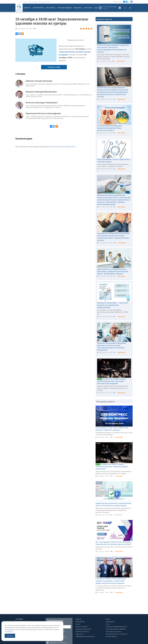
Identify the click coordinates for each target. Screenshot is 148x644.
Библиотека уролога (82, 631)
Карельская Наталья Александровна (43, 113)
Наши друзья (110, 622)
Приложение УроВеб (44, 2)
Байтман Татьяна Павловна (39, 81)
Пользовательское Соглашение (116, 634)
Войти (130, 8)
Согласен (10, 636)
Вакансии (78, 8)
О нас (25, 2)
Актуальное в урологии (83, 629)
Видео (108, 619)
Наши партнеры (32, 2)
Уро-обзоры (50, 8)
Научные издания (64, 8)
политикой (8, 632)
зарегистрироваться (67, 147)
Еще (96, 8)
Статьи (78, 624)
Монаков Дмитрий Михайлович (41, 92)
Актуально (88, 8)
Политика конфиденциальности (116, 627)
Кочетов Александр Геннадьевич (42, 103)
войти (52, 147)
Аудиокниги (79, 634)
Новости (27, 8)
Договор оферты (111, 636)
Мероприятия (38, 8)
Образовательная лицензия (85, 636)
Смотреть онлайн (54, 67)
